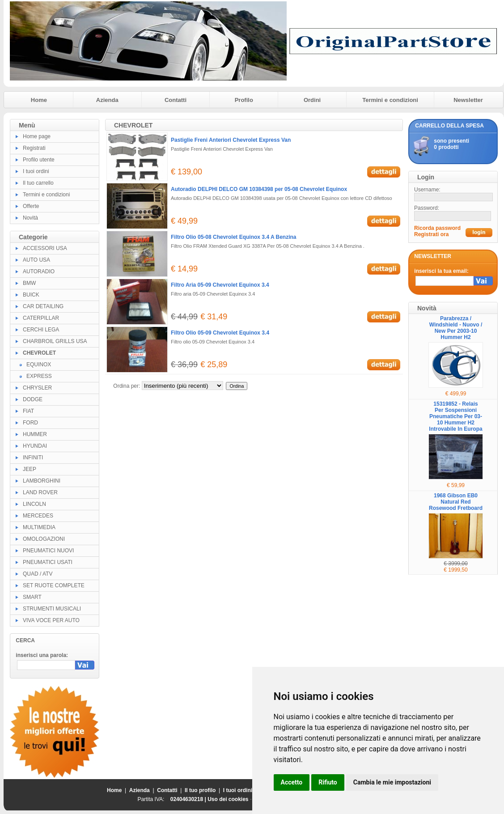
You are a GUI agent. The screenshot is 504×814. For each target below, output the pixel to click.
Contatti (176, 100)
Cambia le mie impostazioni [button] (392, 782)
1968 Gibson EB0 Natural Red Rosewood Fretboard (456, 502)
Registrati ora (431, 234)
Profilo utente (39, 160)
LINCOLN (34, 504)
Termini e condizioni (390, 100)
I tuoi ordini (36, 171)
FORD (30, 423)
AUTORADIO (39, 271)
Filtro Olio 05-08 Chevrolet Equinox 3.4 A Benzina (234, 237)
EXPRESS (39, 376)
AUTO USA (36, 260)
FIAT (28, 411)
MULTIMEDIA (39, 527)
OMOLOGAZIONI (44, 539)
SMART (32, 597)
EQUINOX (39, 365)
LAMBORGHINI (42, 481)
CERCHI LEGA (41, 330)
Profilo (244, 100)
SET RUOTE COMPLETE (54, 585)
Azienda (107, 100)
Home (39, 100)
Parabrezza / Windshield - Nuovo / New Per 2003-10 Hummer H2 (456, 328)
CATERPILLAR (41, 318)
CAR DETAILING (43, 306)
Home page (37, 136)
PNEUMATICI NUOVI (48, 551)
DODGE (33, 399)
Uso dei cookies (228, 799)
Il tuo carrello (38, 183)
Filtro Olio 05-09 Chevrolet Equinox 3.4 (220, 333)
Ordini (312, 100)
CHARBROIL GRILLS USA (55, 341)
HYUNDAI (35, 446)
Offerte (31, 206)
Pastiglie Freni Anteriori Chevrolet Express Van (231, 140)
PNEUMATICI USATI (48, 562)
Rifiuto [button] (328, 782)
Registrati (34, 148)
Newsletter (468, 100)
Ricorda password (437, 228)
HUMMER (35, 434)
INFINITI (33, 458)
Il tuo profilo (200, 790)
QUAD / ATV (38, 574)
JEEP (30, 469)
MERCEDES (38, 516)
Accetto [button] (292, 782)
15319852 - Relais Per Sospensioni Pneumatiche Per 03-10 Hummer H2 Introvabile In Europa (455, 416)
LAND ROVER (40, 492)
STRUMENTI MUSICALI (52, 609)
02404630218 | (189, 799)
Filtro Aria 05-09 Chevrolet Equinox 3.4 (220, 285)
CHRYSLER (37, 388)
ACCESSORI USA (45, 248)
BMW (29, 283)
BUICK (31, 295)
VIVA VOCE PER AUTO (51, 620)
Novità (30, 218)
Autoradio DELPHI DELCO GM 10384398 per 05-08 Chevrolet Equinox (259, 189)
